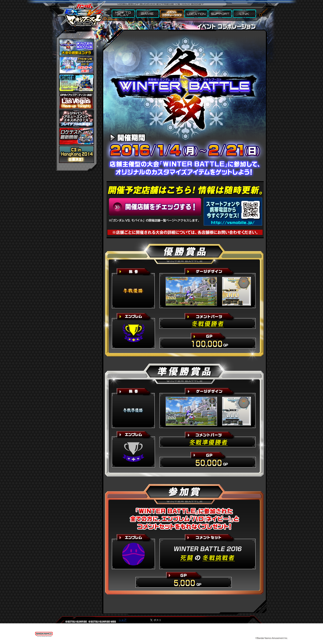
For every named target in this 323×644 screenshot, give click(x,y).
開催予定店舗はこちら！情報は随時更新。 (155, 207)
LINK (245, 14)
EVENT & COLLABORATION (172, 14)
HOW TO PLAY (124, 14)
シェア (123, 620)
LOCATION (196, 14)
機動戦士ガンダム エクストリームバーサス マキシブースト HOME (83, 11)
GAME (148, 14)
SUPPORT (220, 14)
